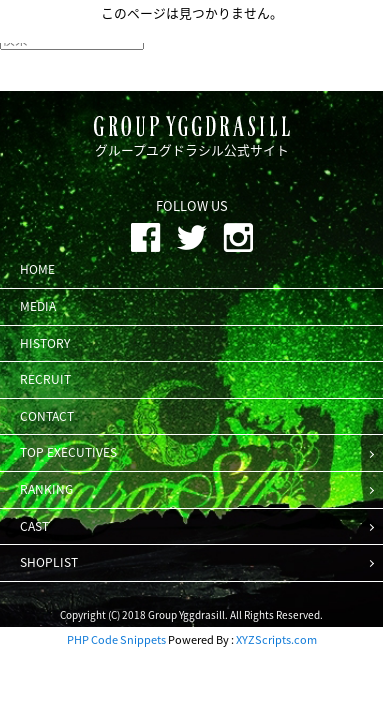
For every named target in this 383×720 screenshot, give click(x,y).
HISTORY (45, 343)
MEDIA (38, 306)
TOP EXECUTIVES (68, 452)
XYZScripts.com (276, 639)
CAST (34, 526)
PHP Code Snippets (116, 639)
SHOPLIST (49, 562)
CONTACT (47, 416)
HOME (37, 269)
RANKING (46, 489)
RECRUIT (45, 379)
